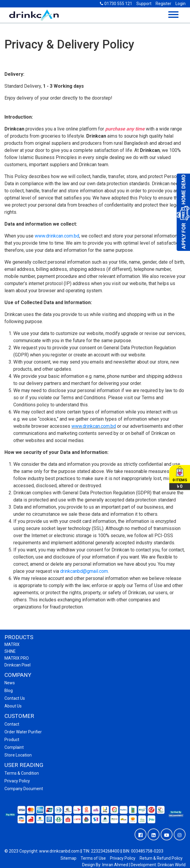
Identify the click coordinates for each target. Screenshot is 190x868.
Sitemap (68, 858)
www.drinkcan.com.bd (57, 236)
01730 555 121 (116, 4)
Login (181, 4)
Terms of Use (93, 858)
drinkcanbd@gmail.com (84, 571)
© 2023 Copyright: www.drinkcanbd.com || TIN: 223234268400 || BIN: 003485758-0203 (84, 851)
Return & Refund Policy (161, 858)
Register (163, 4)
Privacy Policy (123, 858)
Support (144, 4)
